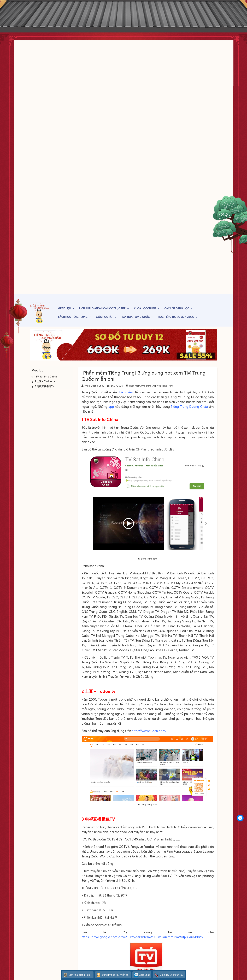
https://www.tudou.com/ (149, 731)
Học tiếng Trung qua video (176, 317)
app (111, 407)
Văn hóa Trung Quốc (136, 317)
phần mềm (125, 392)
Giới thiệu (65, 308)
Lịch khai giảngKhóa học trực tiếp (102, 308)
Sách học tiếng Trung (73, 317)
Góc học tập (105, 317)
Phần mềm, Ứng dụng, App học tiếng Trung (151, 386)
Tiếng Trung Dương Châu (189, 407)
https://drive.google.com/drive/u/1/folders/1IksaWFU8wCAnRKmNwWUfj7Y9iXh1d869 (142, 937)
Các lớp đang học (177, 308)
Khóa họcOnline (145, 308)
